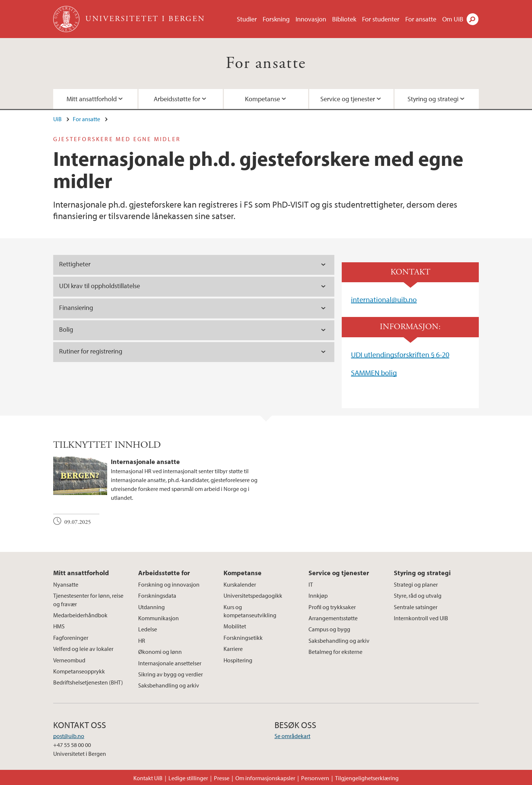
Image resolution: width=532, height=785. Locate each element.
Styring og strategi (433, 99)
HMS (59, 626)
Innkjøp (318, 595)
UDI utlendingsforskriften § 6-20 (400, 354)
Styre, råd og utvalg (418, 595)
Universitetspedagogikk (253, 595)
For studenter (381, 19)
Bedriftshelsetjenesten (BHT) (88, 682)
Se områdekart (292, 736)
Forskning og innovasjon (169, 584)
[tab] (194, 352)
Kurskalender (240, 584)
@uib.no (404, 299)
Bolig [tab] (66, 329)
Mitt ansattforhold (92, 99)
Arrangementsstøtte (333, 618)
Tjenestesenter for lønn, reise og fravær (88, 600)
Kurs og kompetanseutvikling (250, 611)
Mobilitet (235, 626)
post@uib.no (69, 736)
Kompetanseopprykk (79, 671)
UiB (57, 119)
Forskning (276, 19)
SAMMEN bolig (374, 373)
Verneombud (69, 660)
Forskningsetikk (243, 638)
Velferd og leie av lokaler (83, 649)
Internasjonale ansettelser (170, 663)
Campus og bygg (329, 629)
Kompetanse (262, 99)
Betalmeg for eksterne (335, 652)
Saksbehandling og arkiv (169, 685)
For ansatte (421, 19)
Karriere (233, 649)
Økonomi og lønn (160, 652)
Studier (247, 19)
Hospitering (238, 660)
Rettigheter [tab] (75, 264)
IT (311, 584)
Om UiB (453, 19)
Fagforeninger (71, 638)
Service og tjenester (348, 99)
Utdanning (151, 607)
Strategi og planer (416, 584)
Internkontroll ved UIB (421, 618)
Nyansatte (66, 584)
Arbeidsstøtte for (177, 99)
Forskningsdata (157, 595)
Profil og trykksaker (332, 607)
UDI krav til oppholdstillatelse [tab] (101, 286)
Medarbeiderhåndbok (80, 615)
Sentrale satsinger (416, 607)
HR (142, 641)
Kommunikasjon (158, 618)
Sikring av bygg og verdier (170, 674)
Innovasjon (311, 19)
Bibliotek (344, 19)
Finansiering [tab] (76, 308)
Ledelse (148, 629)
